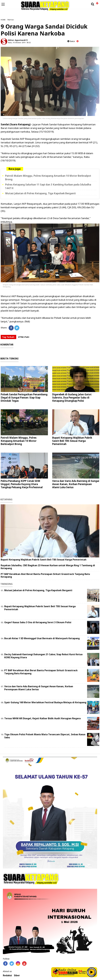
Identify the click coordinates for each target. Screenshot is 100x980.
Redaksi (7, 975)
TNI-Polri (11, 20)
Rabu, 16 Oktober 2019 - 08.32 (19, 42)
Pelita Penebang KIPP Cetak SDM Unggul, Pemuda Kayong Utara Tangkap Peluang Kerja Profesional (22, 484)
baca (71, 41)
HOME (3, 20)
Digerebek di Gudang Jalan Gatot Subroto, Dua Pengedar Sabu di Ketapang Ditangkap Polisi (72, 398)
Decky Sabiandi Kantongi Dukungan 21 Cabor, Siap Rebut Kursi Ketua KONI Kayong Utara (43, 656)
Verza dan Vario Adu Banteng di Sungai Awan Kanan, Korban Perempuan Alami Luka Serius (76, 484)
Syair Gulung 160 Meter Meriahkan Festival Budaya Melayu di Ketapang (45, 702)
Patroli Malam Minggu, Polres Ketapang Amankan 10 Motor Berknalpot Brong (19, 441)
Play (92, 972)
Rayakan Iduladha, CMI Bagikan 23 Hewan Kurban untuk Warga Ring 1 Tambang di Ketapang (48, 567)
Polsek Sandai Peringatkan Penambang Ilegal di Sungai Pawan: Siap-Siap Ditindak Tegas (24, 398)
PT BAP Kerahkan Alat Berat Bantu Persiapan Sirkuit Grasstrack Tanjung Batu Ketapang (45, 575)
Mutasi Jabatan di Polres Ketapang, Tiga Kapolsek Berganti (40, 193)
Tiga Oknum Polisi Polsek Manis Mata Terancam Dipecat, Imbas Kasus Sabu (45, 736)
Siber (17, 975)
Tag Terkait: (8, 337)
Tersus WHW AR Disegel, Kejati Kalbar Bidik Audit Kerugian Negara (42, 718)
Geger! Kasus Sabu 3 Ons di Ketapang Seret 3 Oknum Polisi (38, 622)
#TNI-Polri (24, 337)
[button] (97, 2)
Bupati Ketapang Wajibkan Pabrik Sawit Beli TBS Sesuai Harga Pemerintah (72, 441)
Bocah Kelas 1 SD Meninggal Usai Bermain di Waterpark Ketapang (42, 638)
